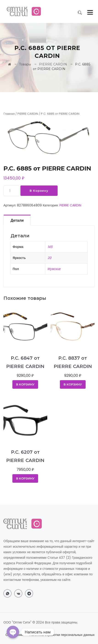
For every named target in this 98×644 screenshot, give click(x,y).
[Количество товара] (11, 191)
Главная (9, 114)
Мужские (54, 269)
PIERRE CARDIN (28, 114)
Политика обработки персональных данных (62, 635)
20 (49, 258)
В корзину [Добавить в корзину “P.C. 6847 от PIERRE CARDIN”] (25, 384)
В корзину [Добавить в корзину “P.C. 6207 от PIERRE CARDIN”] (25, 478)
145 (50, 247)
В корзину (39, 191)
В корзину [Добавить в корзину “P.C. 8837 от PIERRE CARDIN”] (73, 384)
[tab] (17, 220)
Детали (17, 220)
